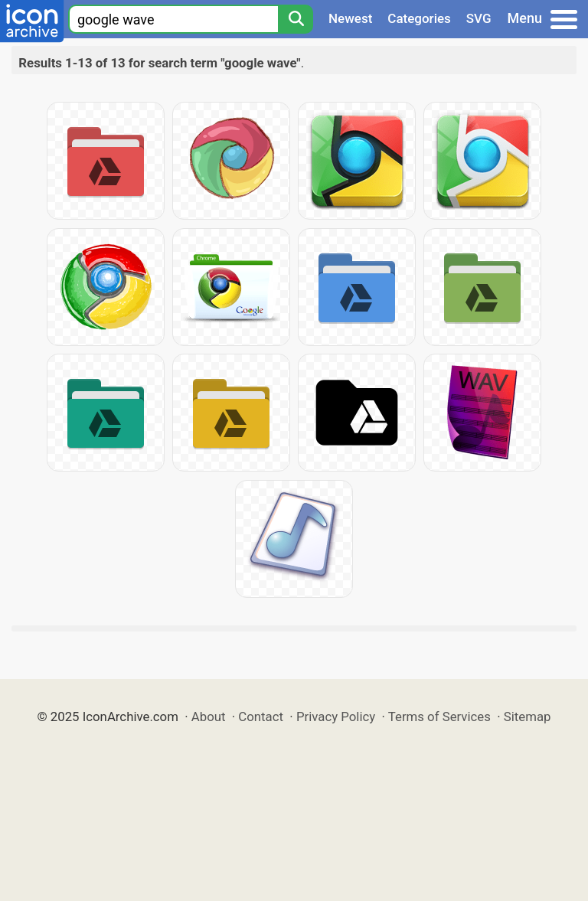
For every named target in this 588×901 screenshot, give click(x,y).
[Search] (296, 19)
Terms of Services (439, 717)
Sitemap (528, 717)
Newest (350, 18)
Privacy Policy (336, 717)
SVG (479, 18)
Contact (261, 717)
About (209, 717)
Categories (419, 18)
